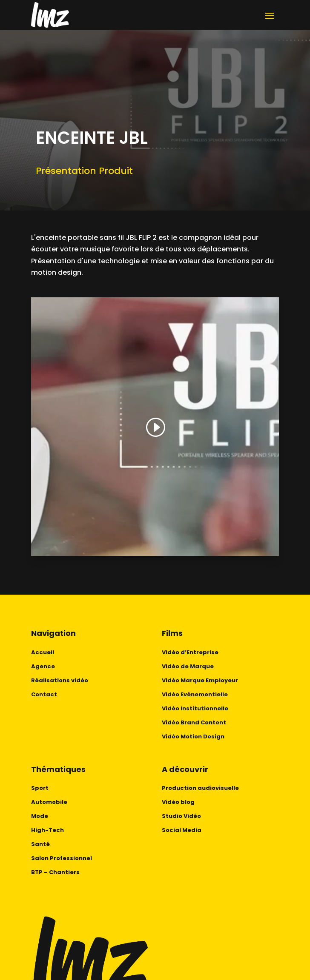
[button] (155, 428)
